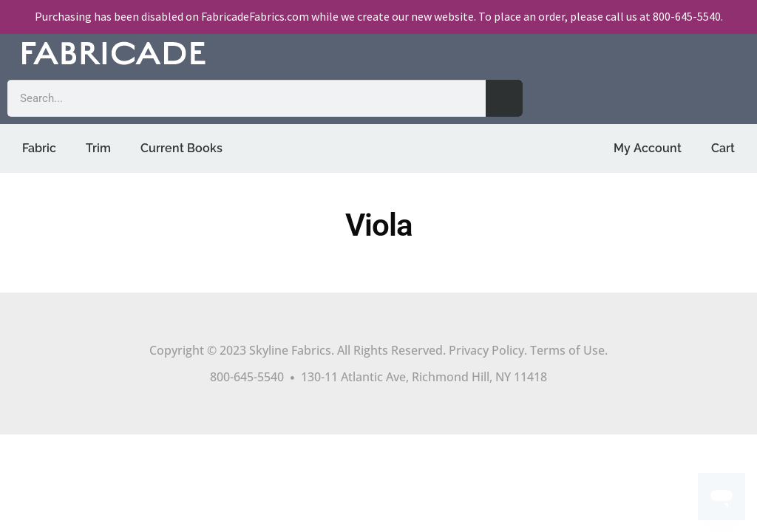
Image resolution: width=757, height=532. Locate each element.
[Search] (504, 98)
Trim (98, 148)
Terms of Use (567, 350)
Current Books (181, 148)
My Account (648, 148)
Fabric (39, 148)
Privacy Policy (486, 350)
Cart (723, 148)
